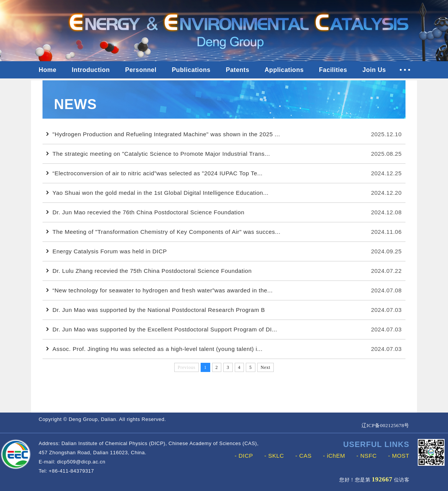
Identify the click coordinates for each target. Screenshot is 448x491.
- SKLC (274, 456)
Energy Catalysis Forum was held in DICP (107, 251)
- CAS (303, 456)
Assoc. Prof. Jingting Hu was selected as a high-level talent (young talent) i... (155, 349)
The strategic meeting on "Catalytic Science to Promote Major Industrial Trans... (158, 154)
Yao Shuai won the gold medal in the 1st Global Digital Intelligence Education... (157, 193)
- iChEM (334, 456)
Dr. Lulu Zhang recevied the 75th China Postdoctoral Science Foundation (149, 271)
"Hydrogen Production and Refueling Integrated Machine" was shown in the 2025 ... (163, 134)
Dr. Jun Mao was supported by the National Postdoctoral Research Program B (156, 310)
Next (266, 367)
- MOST (399, 456)
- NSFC (367, 456)
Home (47, 70)
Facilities (333, 70)
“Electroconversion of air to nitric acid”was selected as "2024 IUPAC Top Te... (155, 173)
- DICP (244, 456)
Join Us (374, 70)
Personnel (141, 70)
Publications (191, 70)
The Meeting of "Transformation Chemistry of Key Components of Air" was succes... (163, 232)
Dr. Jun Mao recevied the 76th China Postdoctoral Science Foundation (145, 212)
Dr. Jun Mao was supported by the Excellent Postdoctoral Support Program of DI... (162, 329)
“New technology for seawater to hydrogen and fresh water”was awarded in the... (159, 290)
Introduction (91, 70)
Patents (238, 70)
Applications (284, 70)
